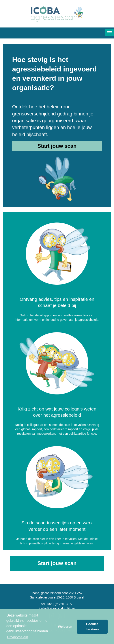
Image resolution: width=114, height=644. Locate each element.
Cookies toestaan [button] (92, 627)
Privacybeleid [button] (18, 637)
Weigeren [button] (65, 627)
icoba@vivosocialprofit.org (57, 608)
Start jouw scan (57, 146)
